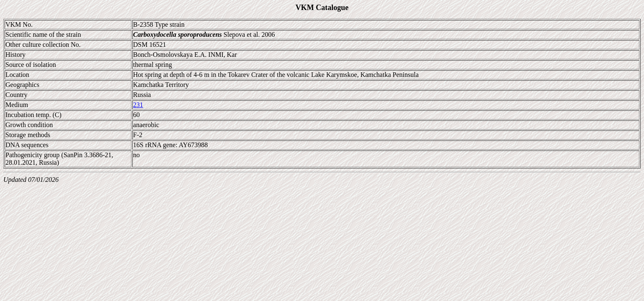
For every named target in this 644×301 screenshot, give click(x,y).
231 (138, 105)
